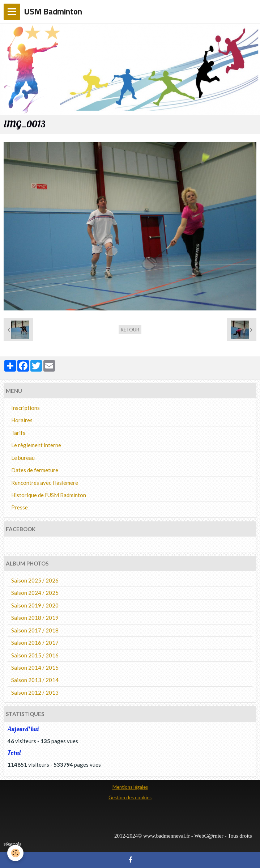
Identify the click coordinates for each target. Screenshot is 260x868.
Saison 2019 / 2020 (35, 605)
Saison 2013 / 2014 (35, 680)
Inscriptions (25, 408)
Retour (130, 330)
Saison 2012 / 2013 (35, 693)
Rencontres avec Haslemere (45, 483)
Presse (20, 507)
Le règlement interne (36, 445)
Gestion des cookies (130, 797)
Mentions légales (130, 787)
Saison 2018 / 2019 (35, 618)
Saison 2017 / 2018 (35, 630)
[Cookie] (15, 853)
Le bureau (23, 458)
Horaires (22, 420)
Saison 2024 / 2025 (35, 593)
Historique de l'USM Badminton (49, 495)
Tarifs (18, 433)
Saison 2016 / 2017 (35, 643)
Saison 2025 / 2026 (35, 580)
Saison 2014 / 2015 (35, 668)
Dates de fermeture (35, 470)
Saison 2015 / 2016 (35, 655)
